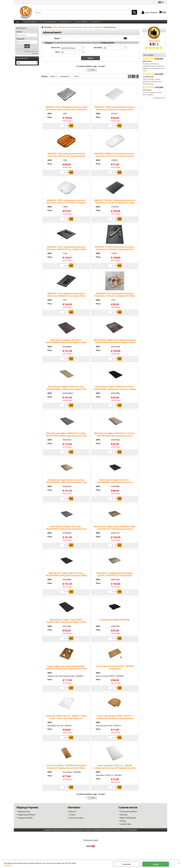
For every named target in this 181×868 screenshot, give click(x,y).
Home (18, 23)
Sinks (84, 45)
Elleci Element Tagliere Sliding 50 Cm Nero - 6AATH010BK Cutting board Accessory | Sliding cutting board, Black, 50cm (115, 391)
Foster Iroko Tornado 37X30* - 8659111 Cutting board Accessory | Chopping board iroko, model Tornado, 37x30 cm (115, 720)
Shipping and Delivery (27, 817)
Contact (72, 817)
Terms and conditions (129, 814)
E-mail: (19, 34)
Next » (93, 72)
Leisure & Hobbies (80, 23)
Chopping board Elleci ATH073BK (115, 622)
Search (57, 41)
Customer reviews (76, 820)
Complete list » (159, 100)
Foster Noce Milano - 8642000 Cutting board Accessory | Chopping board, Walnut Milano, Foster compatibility (66, 770)
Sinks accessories (93, 45)
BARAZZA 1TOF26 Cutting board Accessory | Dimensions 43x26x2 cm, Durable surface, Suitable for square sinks (115, 112)
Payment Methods (25, 820)
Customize (126, 864)
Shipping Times (24, 814)
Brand (58, 54)
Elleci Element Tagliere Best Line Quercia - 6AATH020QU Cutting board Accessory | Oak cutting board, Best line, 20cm (66, 484)
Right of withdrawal (128, 820)
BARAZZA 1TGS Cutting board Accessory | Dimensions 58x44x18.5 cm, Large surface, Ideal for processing (66, 298)
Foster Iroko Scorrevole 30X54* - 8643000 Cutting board (115, 670)
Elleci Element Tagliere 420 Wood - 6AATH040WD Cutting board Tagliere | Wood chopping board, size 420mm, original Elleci (66, 345)
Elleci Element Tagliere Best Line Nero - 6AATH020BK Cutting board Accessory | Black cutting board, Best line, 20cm (66, 578)
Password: (20, 41)
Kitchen (78, 45)
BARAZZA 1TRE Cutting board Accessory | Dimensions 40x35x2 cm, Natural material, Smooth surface (66, 158)
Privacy (123, 823)
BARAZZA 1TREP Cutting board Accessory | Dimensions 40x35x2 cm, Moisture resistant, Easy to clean (66, 205)
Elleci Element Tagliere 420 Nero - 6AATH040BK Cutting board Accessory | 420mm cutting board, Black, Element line (115, 484)
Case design (98, 50)
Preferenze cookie (90, 842)
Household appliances (31, 23)
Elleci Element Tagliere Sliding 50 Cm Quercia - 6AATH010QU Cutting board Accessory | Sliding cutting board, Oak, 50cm (115, 438)
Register (35, 56)
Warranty (124, 817)
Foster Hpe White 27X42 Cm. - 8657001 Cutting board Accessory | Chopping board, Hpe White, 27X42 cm (115, 770)
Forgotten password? (31, 54)
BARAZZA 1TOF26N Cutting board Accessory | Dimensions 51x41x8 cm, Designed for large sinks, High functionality (115, 205)
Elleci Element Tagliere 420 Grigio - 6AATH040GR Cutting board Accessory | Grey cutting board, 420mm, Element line (66, 531)
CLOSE (179, 863)
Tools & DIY (94, 23)
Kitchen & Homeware (49, 23)
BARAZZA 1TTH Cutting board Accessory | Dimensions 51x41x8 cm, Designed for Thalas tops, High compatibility (115, 298)
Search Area (55, 50)
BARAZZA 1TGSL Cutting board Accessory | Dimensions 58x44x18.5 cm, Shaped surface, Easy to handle (66, 251)
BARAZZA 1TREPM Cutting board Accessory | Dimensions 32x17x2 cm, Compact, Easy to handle (115, 158)
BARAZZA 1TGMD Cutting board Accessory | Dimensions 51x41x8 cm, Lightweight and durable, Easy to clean (115, 251)
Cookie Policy (8, 865)
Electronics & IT (65, 23)
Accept (156, 864)
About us (73, 814)
